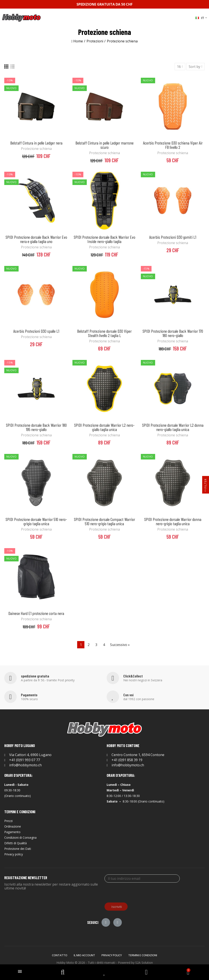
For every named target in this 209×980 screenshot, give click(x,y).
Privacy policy (112, 955)
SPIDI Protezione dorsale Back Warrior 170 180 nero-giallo (173, 333)
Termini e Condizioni (143, 955)
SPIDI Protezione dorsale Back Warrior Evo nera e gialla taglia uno (36, 239)
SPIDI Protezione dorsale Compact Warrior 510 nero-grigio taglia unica (104, 521)
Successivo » (120, 645)
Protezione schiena (36, 149)
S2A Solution (144, 963)
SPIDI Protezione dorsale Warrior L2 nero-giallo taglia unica (104, 427)
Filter (205, 486)
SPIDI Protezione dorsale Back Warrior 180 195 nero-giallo (36, 427)
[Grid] (6, 66)
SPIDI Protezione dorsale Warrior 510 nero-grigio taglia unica (36, 521)
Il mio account (84, 955)
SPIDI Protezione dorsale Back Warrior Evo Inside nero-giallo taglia (104, 239)
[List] (13, 66)
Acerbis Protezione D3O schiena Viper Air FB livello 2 (173, 145)
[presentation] (137, 892)
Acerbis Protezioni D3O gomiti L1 (173, 237)
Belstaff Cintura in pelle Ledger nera (36, 143)
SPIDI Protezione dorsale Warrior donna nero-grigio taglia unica (173, 521)
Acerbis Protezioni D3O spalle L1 (36, 331)
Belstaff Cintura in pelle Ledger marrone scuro (104, 145)
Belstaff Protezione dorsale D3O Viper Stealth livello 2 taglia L (104, 333)
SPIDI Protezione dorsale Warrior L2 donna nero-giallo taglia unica (173, 427)
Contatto (60, 955)
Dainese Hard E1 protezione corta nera (36, 613)
